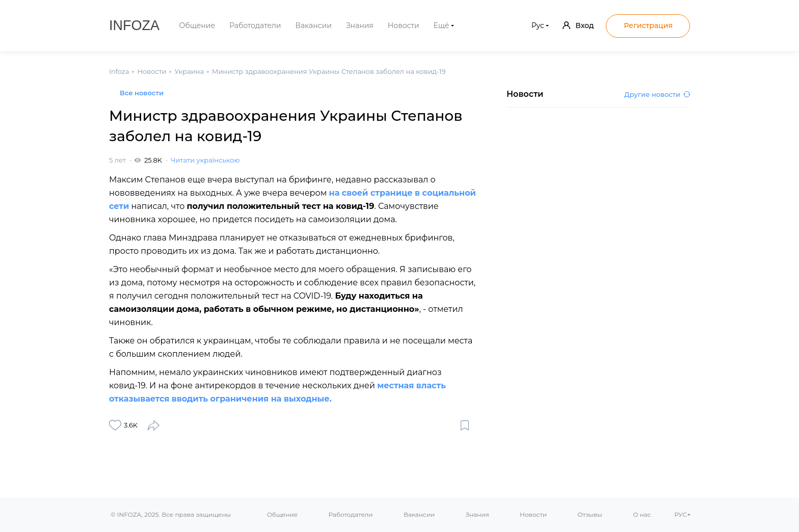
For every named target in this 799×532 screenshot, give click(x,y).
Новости (404, 25)
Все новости (142, 93)
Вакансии (313, 25)
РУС (681, 514)
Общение (197, 25)
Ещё (442, 25)
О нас (642, 514)
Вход (578, 25)
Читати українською (205, 160)
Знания (360, 25)
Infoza (134, 25)
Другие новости (657, 94)
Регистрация (648, 25)
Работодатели (255, 25)
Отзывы (590, 514)
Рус (538, 25)
